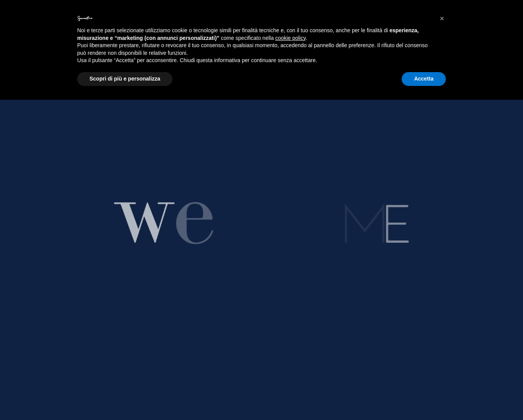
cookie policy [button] (290, 38)
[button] (442, 18)
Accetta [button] (424, 79)
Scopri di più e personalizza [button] (125, 79)
